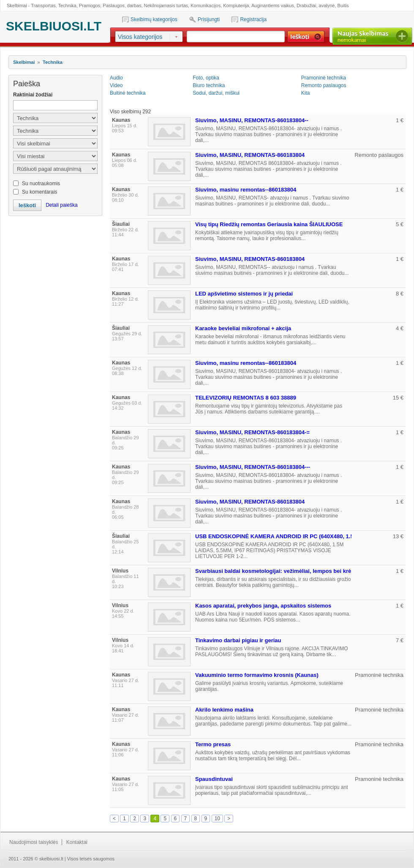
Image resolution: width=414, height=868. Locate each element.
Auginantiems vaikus (273, 5)
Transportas (43, 5)
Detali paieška (61, 205)
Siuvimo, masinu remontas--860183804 (246, 190)
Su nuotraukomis (41, 183)
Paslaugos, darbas (122, 5)
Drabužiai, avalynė (316, 5)
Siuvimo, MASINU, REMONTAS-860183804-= (252, 432)
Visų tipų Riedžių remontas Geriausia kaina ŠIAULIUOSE (269, 224)
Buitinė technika (128, 93)
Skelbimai (24, 62)
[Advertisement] (55, 263)
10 (217, 819)
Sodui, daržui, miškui (216, 93)
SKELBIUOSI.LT (54, 26)
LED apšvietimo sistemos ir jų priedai (244, 294)
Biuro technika (209, 85)
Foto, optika (206, 78)
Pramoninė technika (324, 78)
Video (116, 85)
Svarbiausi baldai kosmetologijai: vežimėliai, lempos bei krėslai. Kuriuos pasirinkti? (304, 571)
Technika (67, 5)
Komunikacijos (206, 5)
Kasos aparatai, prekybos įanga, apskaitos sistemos (263, 606)
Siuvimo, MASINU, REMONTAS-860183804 (250, 155)
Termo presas (213, 744)
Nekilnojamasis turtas (166, 5)
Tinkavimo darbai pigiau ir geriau (238, 640)
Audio (116, 78)
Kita (306, 93)
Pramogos (90, 5)
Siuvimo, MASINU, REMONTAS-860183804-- (252, 120)
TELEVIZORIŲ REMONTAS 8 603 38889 (246, 398)
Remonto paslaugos (324, 85)
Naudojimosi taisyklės (34, 842)
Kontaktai (77, 842)
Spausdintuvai (214, 779)
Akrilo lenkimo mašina (224, 710)
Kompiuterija (236, 5)
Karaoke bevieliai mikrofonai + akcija (243, 328)
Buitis (343, 5)
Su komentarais (39, 192)
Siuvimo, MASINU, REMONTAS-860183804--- (253, 467)
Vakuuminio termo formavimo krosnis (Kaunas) (257, 675)
